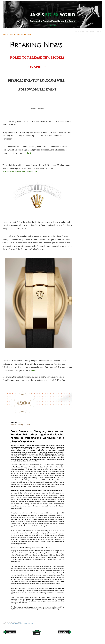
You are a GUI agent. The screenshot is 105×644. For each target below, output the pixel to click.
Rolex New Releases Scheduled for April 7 (17, 34)
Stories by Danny (12, 624)
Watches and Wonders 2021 (25, 624)
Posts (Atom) (12, 639)
